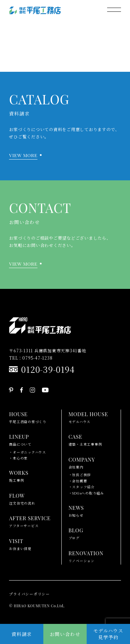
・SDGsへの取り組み (86, 493)
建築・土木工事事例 (85, 439)
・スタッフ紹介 (82, 487)
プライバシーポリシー (29, 594)
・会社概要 (78, 481)
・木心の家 (18, 458)
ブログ (76, 533)
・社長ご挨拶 (80, 475)
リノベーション (86, 556)
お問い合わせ (65, 634)
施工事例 (19, 475)
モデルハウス (88, 417)
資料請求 (22, 634)
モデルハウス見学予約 (108, 634)
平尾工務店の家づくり (28, 417)
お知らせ (76, 510)
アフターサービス (30, 521)
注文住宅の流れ (22, 498)
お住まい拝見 (20, 544)
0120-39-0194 (48, 369)
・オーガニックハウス (28, 452)
